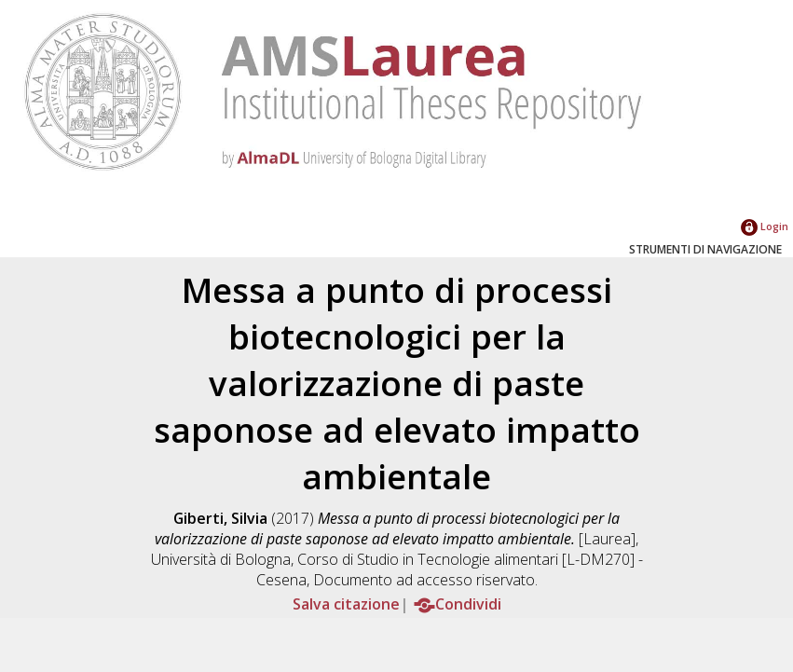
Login (765, 226)
